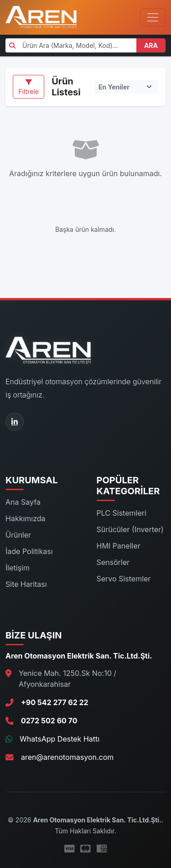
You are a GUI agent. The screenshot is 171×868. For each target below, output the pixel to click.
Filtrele (28, 87)
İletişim (18, 568)
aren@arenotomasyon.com (67, 757)
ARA (151, 45)
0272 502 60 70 (49, 721)
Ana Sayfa (23, 502)
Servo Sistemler (124, 579)
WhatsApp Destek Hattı (60, 739)
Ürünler (18, 535)
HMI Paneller (119, 546)
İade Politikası (29, 551)
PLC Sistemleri (122, 513)
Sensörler (113, 562)
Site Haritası (26, 584)
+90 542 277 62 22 (55, 702)
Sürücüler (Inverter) (130, 529)
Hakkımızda (26, 518)
